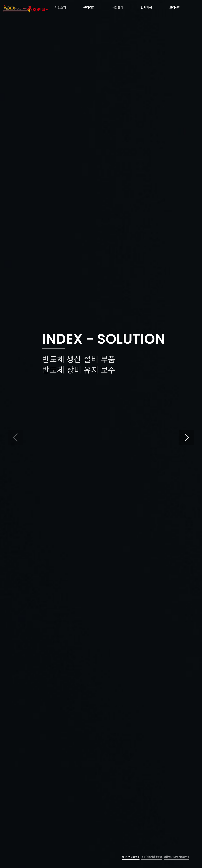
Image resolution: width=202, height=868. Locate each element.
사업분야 (118, 6)
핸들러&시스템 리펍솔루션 (177, 856)
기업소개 (60, 6)
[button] (187, 438)
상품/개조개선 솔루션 (152, 856)
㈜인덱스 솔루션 (25, 9)
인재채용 (146, 6)
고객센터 (175, 6)
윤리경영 (89, 6)
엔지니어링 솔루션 (131, 856)
